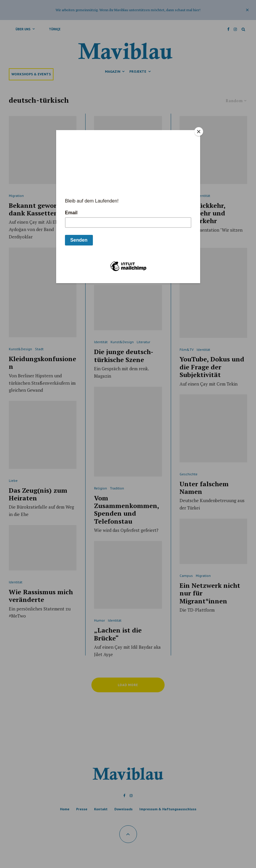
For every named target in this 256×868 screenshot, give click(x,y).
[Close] (199, 132)
